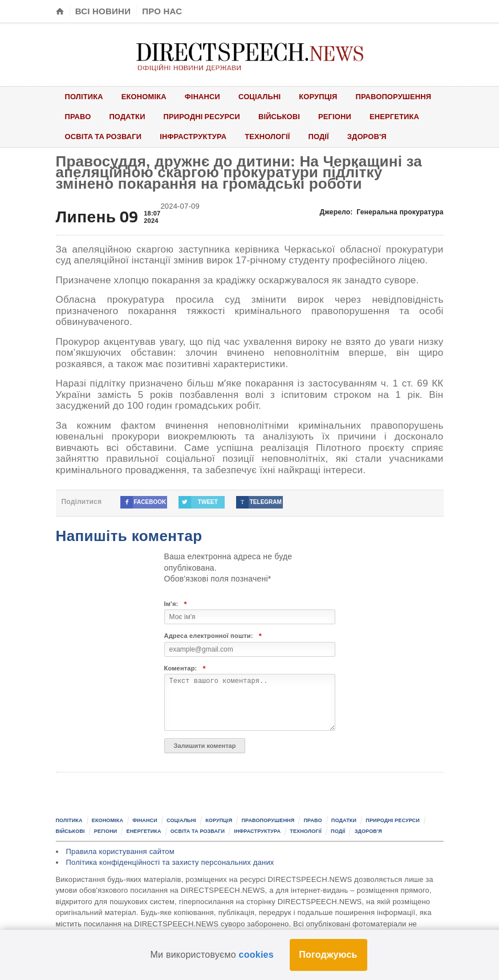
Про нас (162, 11)
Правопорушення (396, 96)
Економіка (145, 96)
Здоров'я (370, 137)
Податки (128, 116)
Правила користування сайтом (120, 852)
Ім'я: (176, 605)
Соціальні (261, 96)
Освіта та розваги (104, 137)
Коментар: (185, 669)
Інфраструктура (194, 137)
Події (321, 137)
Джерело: (382, 212)
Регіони (337, 116)
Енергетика (397, 116)
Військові (281, 116)
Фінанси (203, 96)
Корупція (320, 96)
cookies (256, 955)
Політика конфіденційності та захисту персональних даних (170, 863)
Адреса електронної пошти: (213, 637)
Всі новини (103, 11)
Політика (84, 96)
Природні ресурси (203, 116)
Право (78, 116)
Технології (269, 137)
